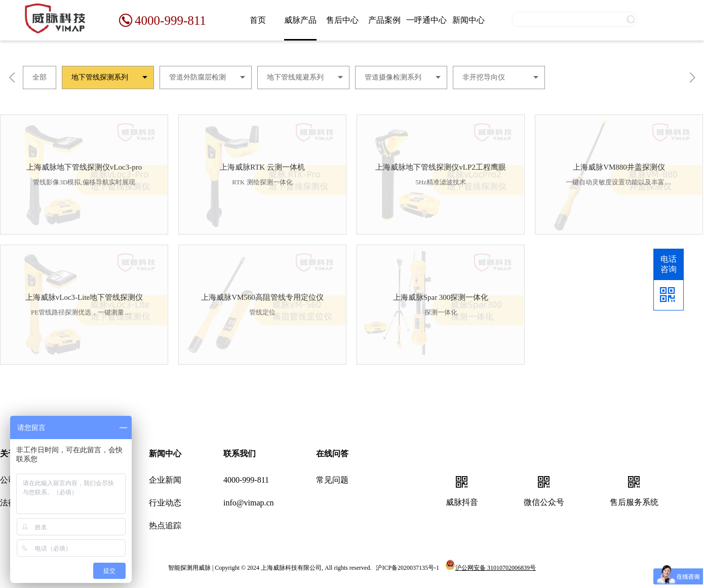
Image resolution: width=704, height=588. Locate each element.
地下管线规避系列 (295, 77)
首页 (258, 20)
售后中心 (342, 20)
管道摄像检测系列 (393, 77)
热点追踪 (165, 525)
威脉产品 (300, 20)
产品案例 (384, 20)
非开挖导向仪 (484, 77)
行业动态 (165, 503)
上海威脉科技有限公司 (291, 568)
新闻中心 (468, 20)
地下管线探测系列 (100, 77)
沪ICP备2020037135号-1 (407, 568)
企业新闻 (165, 480)
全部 (40, 77)
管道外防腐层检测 (198, 77)
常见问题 (332, 480)
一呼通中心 (426, 20)
